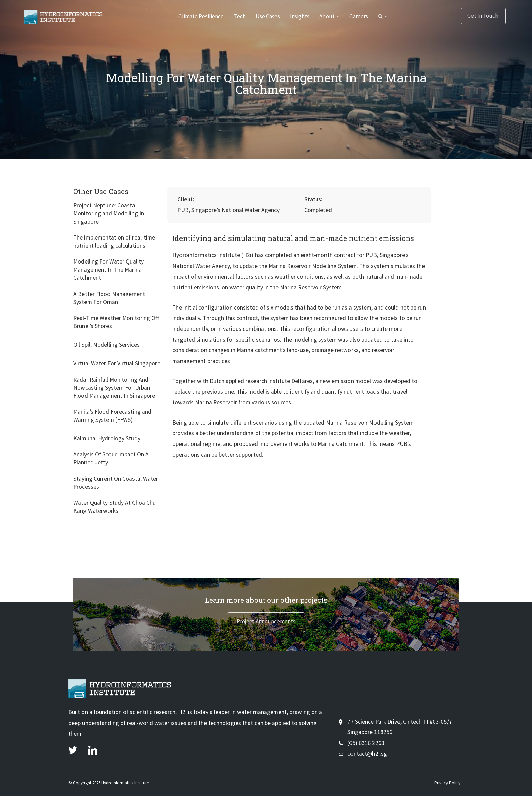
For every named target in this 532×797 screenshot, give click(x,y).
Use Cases (268, 16)
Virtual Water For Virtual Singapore (117, 363)
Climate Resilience (200, 16)
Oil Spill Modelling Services (106, 345)
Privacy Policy (447, 784)
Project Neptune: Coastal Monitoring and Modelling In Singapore (109, 213)
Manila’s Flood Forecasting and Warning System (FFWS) (112, 416)
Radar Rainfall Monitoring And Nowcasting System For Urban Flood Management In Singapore (114, 388)
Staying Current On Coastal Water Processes (116, 483)
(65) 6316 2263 (366, 744)
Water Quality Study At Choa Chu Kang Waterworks (115, 507)
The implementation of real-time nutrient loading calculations (114, 242)
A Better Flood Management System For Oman (109, 298)
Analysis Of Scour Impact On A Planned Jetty (111, 458)
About (328, 16)
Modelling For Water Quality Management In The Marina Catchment (108, 270)
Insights (300, 16)
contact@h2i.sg (367, 754)
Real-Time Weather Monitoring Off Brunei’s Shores (116, 322)
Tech (239, 16)
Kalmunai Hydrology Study (107, 438)
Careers (360, 16)
